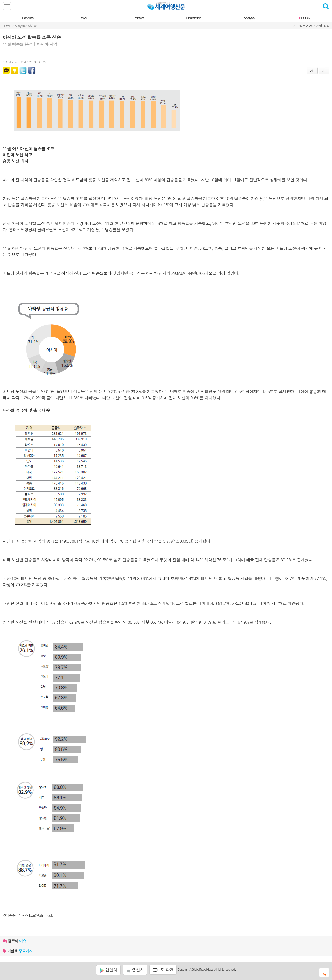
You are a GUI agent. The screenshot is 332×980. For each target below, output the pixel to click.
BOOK (304, 18)
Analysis (249, 18)
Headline (28, 18)
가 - (312, 71)
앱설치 (108, 970)
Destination (194, 18)
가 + (324, 71)
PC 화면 (163, 970)
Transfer (138, 18)
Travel (83, 18)
